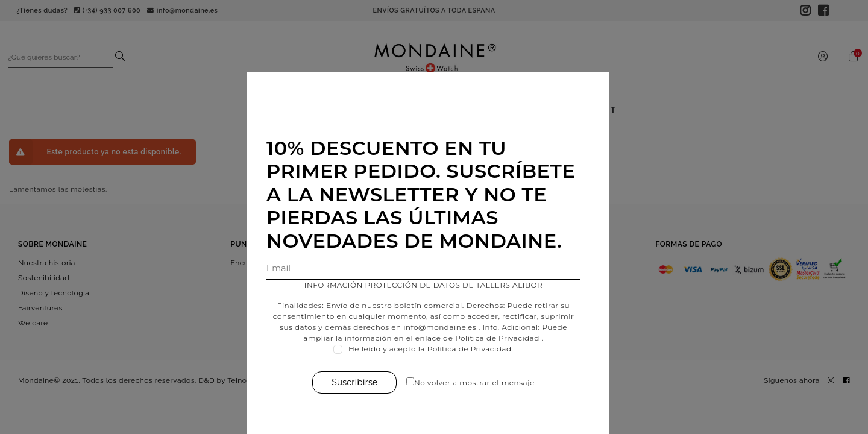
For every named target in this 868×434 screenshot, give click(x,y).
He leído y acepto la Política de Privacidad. (437, 349)
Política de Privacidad (503, 338)
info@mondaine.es (446, 327)
